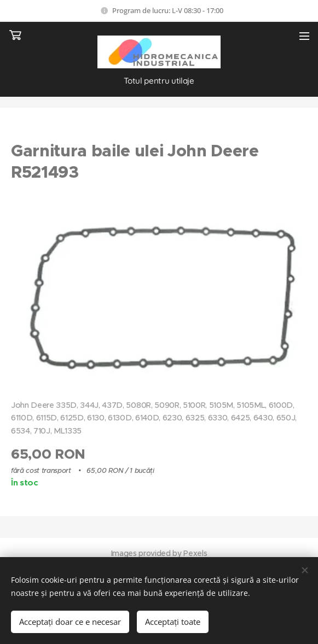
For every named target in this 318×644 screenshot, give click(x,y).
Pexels (195, 553)
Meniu (304, 36)
